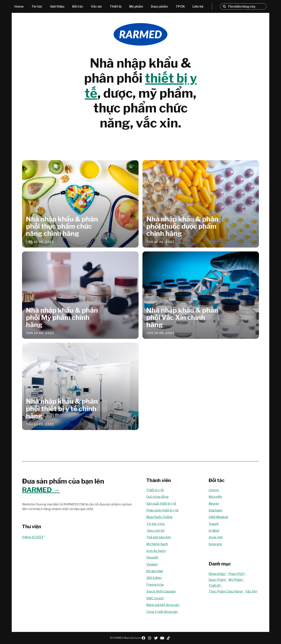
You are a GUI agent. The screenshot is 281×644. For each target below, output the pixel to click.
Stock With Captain (161, 591)
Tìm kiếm (224, 6)
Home (19, 7)
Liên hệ (198, 7)
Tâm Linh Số (155, 531)
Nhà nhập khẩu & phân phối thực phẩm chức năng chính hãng (62, 226)
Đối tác (78, 7)
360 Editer (154, 578)
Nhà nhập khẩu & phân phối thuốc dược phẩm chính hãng (182, 226)
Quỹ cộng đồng (157, 497)
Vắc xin (96, 7)
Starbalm (215, 510)
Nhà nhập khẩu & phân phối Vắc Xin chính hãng (182, 318)
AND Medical (218, 517)
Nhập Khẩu (218, 574)
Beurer (214, 504)
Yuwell (213, 524)
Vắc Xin (252, 591)
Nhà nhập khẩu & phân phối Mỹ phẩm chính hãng (62, 318)
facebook (143, 638)
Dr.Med (214, 531)
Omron (214, 490)
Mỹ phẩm (136, 7)
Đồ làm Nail (155, 571)
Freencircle (155, 585)
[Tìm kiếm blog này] (246, 7)
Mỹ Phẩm (236, 580)
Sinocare (215, 544)
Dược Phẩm (218, 580)
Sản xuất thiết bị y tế (161, 504)
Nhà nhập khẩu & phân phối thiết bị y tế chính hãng (62, 409)
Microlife (215, 497)
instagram (150, 638)
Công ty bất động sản (162, 612)
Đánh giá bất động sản (163, 605)
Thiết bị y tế (155, 490)
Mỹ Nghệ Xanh (157, 544)
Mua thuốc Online (159, 517)
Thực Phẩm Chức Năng (226, 591)
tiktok (168, 638)
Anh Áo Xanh (156, 551)
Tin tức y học (156, 524)
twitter (156, 638)
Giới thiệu (57, 7)
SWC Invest (155, 598)
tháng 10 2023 (33, 537)
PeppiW (152, 558)
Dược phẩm (159, 7)
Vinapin (152, 564)
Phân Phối (237, 574)
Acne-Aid (216, 537)
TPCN (180, 7)
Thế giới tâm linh (159, 537)
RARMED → (41, 490)
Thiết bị (116, 7)
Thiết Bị (215, 586)
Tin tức (37, 7)
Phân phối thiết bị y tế (162, 510)
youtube (162, 638)
